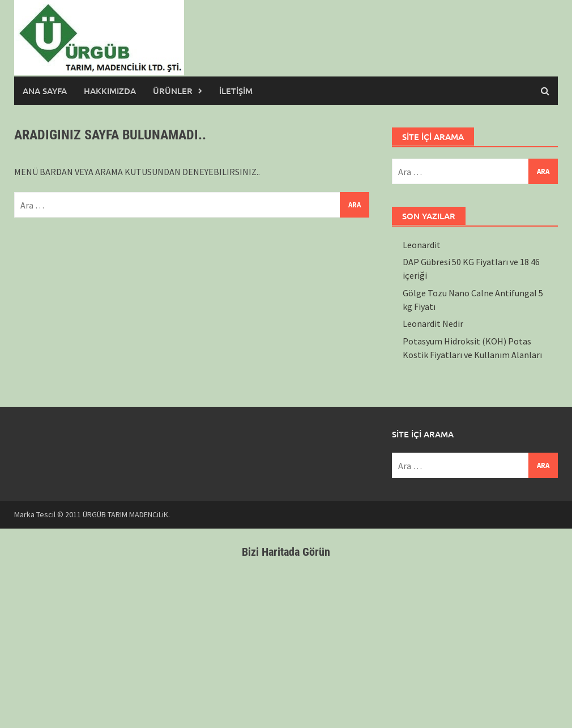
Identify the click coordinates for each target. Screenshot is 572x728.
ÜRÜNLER (173, 91)
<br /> (286, 640)
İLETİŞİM (236, 91)
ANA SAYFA (45, 91)
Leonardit (422, 245)
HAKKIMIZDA (110, 91)
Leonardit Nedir (433, 323)
